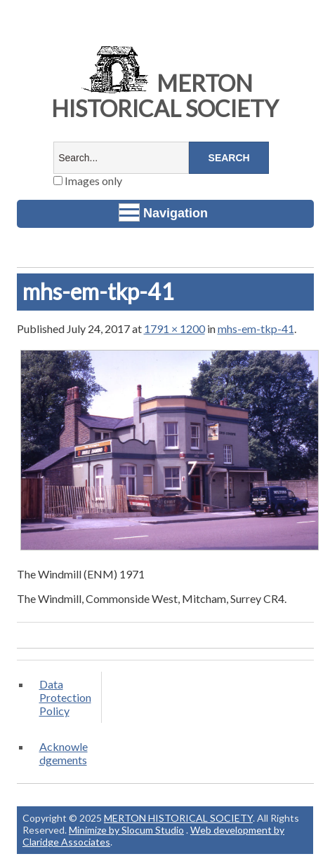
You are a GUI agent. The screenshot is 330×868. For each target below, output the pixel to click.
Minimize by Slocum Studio (126, 830)
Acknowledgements (64, 753)
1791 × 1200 (174, 328)
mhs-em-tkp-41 (256, 328)
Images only (88, 181)
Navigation (163, 212)
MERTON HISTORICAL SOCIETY (165, 96)
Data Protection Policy (65, 697)
